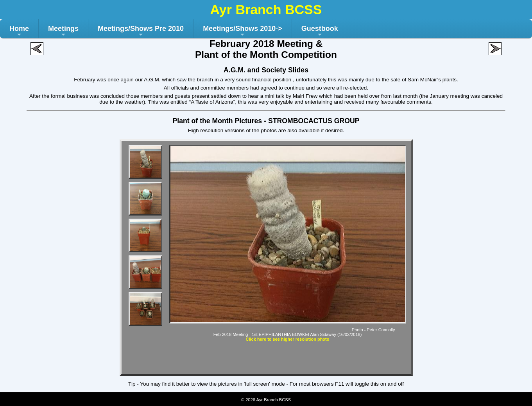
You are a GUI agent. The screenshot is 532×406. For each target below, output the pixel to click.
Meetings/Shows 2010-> (243, 31)
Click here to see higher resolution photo (288, 339)
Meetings (63, 31)
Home (19, 31)
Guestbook (320, 31)
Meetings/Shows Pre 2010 (141, 31)
